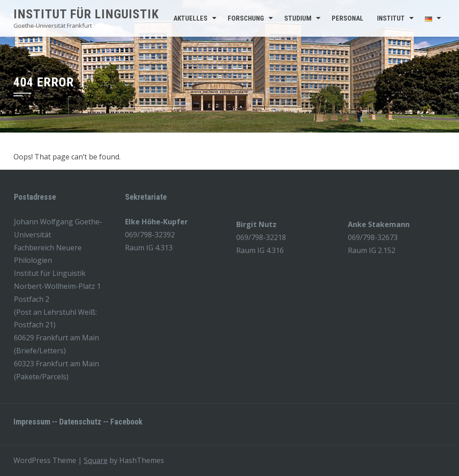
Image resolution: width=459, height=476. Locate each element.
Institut (391, 18)
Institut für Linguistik (86, 14)
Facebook (126, 422)
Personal (348, 18)
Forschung (246, 18)
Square (96, 460)
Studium (298, 18)
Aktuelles (191, 18)
